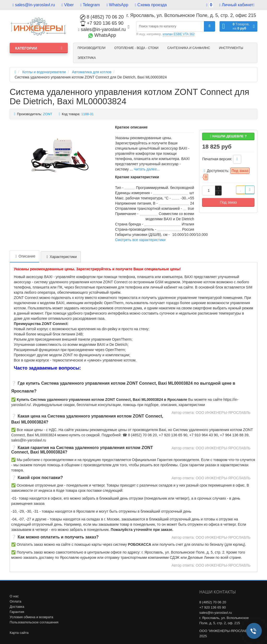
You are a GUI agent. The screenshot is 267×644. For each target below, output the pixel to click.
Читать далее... (147, 169)
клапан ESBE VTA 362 (179, 34)
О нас (14, 596)
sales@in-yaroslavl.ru (34, 5)
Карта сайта (19, 633)
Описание (25, 256)
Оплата (16, 601)
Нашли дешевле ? (228, 136)
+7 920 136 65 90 (102, 23)
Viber (68, 5)
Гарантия (17, 612)
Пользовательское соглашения (34, 622)
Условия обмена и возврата (31, 617)
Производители (92, 48)
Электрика (87, 58)
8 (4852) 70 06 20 (102, 17)
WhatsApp (117, 5)
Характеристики (61, 257)
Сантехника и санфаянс (189, 48)
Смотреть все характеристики (140, 240)
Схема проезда (151, 5)
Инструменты (231, 48)
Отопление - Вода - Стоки (136, 48)
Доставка (17, 607)
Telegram (90, 5)
